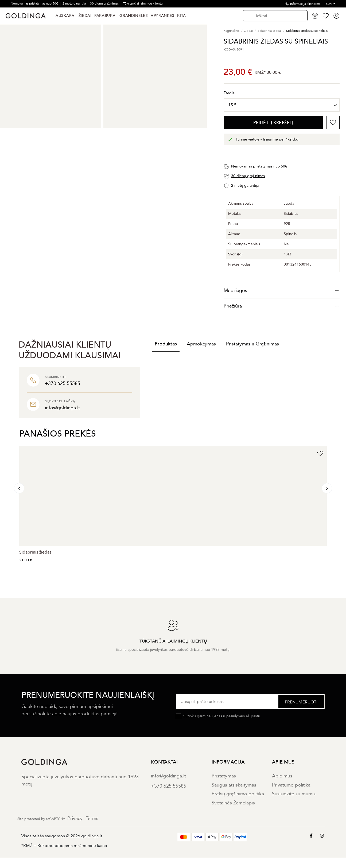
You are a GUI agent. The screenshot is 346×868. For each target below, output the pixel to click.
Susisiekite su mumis (294, 794)
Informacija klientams (305, 4)
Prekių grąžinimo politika (238, 794)
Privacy (75, 818)
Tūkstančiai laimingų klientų (143, 3)
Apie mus (282, 776)
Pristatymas (224, 776)
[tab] (282, 291)
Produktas (166, 344)
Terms (92, 818)
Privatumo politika (291, 785)
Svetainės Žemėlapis (233, 803)
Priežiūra (282, 306)
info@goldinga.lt (168, 776)
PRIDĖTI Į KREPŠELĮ (273, 123)
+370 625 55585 (169, 786)
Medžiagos (282, 291)
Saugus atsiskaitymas (234, 785)
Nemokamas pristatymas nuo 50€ (35, 3)
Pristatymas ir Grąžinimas (252, 344)
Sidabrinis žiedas (35, 552)
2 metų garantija (75, 3)
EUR (331, 4)
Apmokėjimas (201, 344)
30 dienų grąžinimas (105, 3)
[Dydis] (282, 105)
